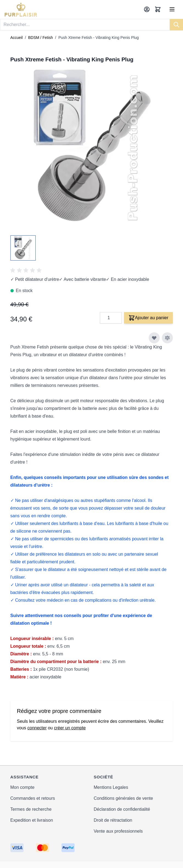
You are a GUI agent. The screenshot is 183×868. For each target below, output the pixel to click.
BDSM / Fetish (41, 38)
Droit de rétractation (113, 820)
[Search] (176, 25)
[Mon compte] (147, 9)
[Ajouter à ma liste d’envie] (154, 338)
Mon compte (22, 787)
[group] (27, 270)
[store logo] (21, 9)
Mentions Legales (111, 787)
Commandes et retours (33, 798)
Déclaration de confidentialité (122, 809)
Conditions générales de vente (123, 798)
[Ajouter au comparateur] (167, 338)
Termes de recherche (31, 809)
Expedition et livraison (32, 820)
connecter (37, 728)
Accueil (17, 38)
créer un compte (70, 728)
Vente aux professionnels (118, 831)
